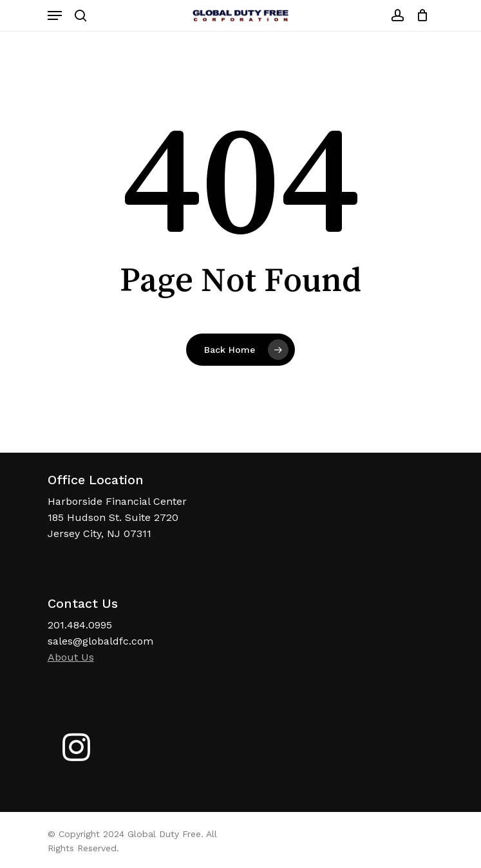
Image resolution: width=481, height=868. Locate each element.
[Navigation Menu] (55, 15)
